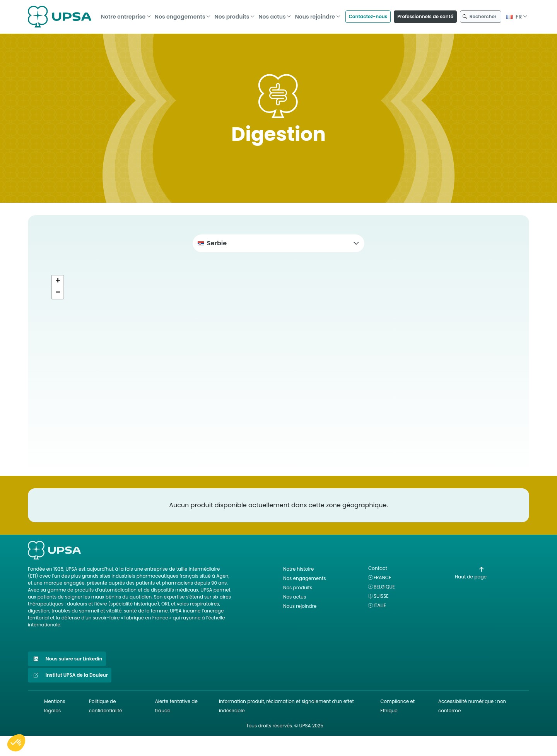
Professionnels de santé (425, 14)
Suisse (381, 596)
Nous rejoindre (315, 14)
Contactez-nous (368, 14)
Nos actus (272, 14)
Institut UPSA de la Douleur (70, 675)
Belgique (384, 587)
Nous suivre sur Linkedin (67, 659)
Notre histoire (298, 569)
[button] (278, 243)
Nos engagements (180, 14)
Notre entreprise (123, 14)
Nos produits (232, 14)
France (382, 577)
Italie (380, 605)
